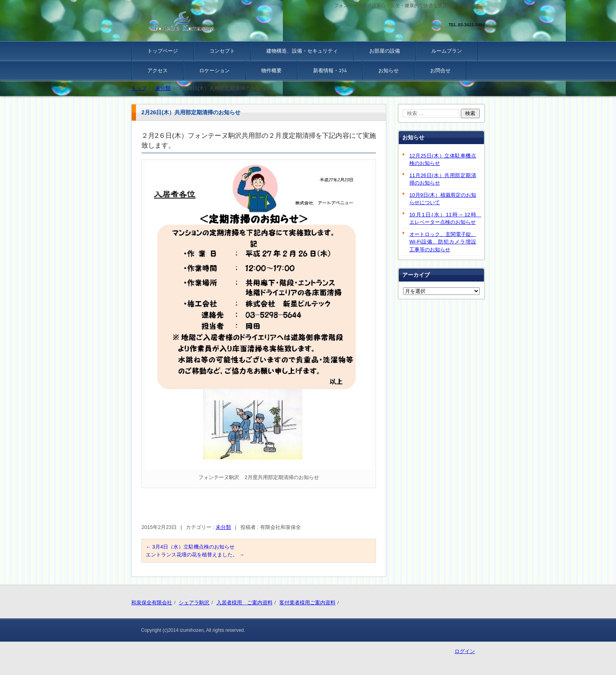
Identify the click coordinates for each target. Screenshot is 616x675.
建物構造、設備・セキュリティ (302, 51)
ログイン (465, 651)
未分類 (223, 527)
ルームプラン (447, 51)
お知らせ (389, 70)
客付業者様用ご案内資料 (307, 603)
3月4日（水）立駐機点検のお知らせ (190, 547)
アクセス (158, 70)
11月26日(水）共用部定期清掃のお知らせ (443, 179)
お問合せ (440, 70)
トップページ (163, 51)
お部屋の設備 (385, 51)
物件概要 (271, 70)
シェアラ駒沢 (194, 603)
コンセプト (222, 51)
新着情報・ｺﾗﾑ (330, 70)
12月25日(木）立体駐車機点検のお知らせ (443, 160)
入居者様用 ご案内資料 (245, 603)
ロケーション (214, 70)
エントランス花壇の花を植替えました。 (195, 555)
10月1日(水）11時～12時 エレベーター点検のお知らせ (445, 219)
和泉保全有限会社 (152, 603)
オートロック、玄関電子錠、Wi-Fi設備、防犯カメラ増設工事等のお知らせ (443, 242)
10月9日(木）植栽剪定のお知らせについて (443, 199)
